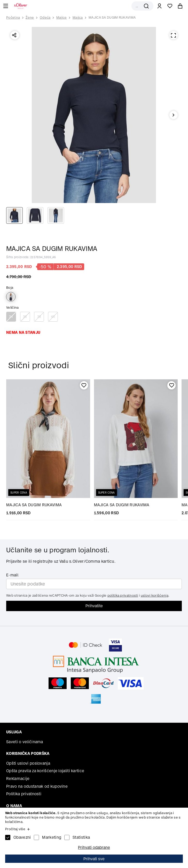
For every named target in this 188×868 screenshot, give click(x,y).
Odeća (45, 17)
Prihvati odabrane (94, 847)
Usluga (14, 732)
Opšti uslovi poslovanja (28, 763)
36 (25, 317)
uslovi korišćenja (155, 595)
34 (11, 317)
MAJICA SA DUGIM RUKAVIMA (112, 17)
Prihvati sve (94, 859)
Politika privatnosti (24, 794)
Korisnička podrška (28, 753)
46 (53, 317)
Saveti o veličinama (25, 742)
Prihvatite (94, 606)
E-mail (12, 575)
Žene (30, 17)
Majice (62, 17)
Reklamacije (18, 779)
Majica (78, 17)
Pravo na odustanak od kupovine (37, 786)
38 (39, 317)
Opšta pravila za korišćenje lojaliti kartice (45, 771)
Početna (13, 18)
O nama (14, 806)
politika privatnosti (123, 595)
